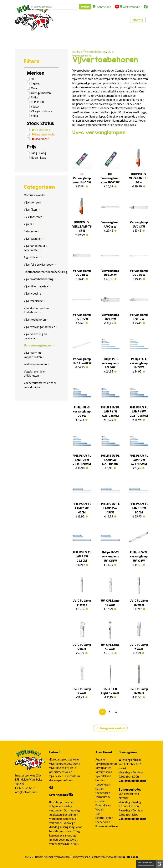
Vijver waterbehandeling (39, 279)
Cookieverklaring (101, 857)
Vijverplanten (103, 768)
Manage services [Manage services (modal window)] (146, 864)
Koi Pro (35, 84)
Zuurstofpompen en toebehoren (36, 310)
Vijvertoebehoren (95, 51)
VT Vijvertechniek (41, 111)
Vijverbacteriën (33, 238)
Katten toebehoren (103, 791)
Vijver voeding (33, 293)
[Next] (116, 712)
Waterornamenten (35, 364)
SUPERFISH (37, 102)
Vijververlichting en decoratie (35, 336)
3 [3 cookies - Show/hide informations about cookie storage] (159, 864)
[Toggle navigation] (138, 20)
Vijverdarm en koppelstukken (33, 355)
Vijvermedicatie (33, 301)
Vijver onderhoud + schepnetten (36, 248)
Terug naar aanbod (110, 728)
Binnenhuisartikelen (107, 826)
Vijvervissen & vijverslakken (104, 774)
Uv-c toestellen (33, 217)
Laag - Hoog (39, 153)
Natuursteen (31, 231)
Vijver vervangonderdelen (40, 327)
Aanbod (77, 51)
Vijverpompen (32, 202)
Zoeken (85, 6)
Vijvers (28, 224)
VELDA (35, 106)
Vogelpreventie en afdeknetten (35, 373)
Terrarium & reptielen (103, 799)
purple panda (130, 857)
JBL (33, 79)
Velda (34, 116)
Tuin (98, 813)
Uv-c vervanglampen (38, 345)
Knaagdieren (103, 805)
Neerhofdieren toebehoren (104, 820)
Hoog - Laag (39, 157)
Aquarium (101, 759)
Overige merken (41, 93)
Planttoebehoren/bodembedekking (46, 272)
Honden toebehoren (103, 782)
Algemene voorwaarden (57, 857)
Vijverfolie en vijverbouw (39, 264)
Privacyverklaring (81, 857)
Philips (35, 97)
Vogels (100, 809)
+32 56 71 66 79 (27, 788)
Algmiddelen (32, 257)
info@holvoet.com (26, 792)
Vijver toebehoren (35, 319)
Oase (34, 88)
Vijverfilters (31, 209)
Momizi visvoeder (35, 195)
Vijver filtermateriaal (36, 286)
